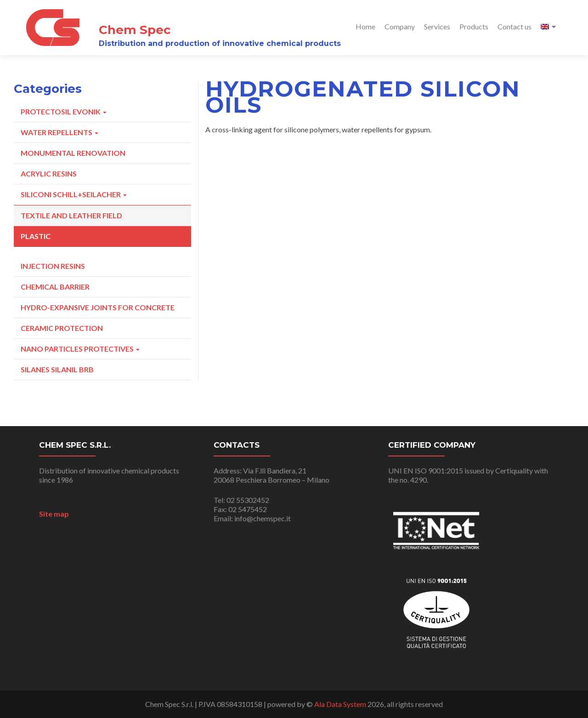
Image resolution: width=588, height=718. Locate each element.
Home (365, 26)
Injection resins (53, 266)
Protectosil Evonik (64, 111)
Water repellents (59, 132)
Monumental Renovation (73, 153)
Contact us (514, 26)
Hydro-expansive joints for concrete (98, 307)
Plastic (36, 236)
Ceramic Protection (62, 328)
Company (400, 26)
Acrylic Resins (49, 174)
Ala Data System (340, 704)
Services (437, 26)
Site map (54, 514)
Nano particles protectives (80, 349)
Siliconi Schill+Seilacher (74, 194)
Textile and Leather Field (71, 215)
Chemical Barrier (55, 287)
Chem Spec (135, 29)
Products (474, 26)
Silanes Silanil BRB (57, 369)
